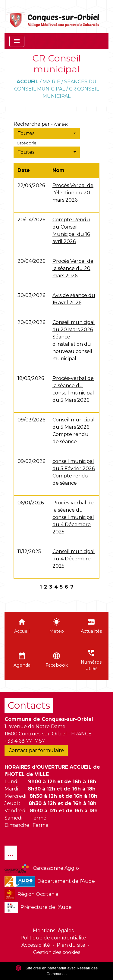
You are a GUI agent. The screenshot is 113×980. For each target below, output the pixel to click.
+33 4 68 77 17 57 (25, 741)
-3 (50, 587)
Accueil (28, 82)
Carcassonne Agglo (42, 868)
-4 (55, 587)
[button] (47, 134)
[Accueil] (53, 17)
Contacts (29, 705)
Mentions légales (53, 931)
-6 (65, 587)
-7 (71, 587)
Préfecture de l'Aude (38, 907)
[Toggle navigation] (17, 41)
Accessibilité (36, 945)
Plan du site (71, 945)
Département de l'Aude (50, 881)
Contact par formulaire (36, 750)
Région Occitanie (31, 894)
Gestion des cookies (57, 952)
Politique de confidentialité (53, 938)
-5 (60, 587)
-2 (44, 587)
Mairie (51, 82)
